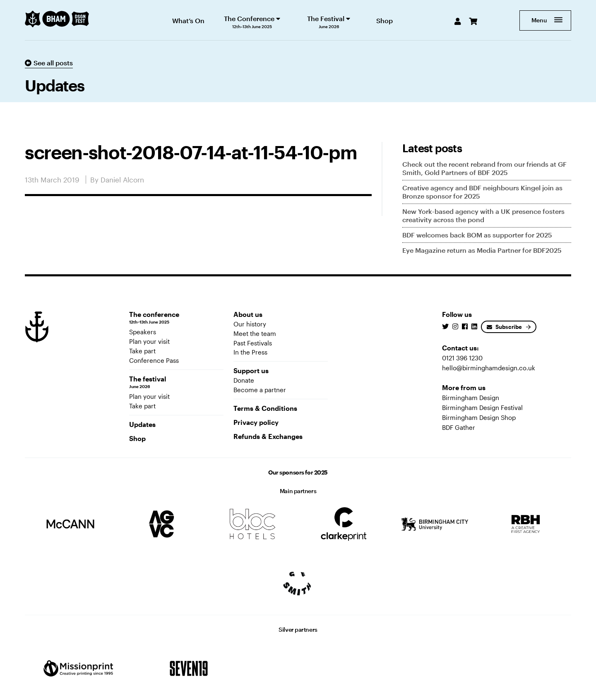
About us (248, 314)
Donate (244, 380)
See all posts (49, 63)
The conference (176, 318)
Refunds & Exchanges (268, 436)
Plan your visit (149, 341)
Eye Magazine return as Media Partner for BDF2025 (482, 250)
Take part (142, 351)
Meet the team (255, 333)
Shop (137, 438)
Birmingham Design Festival (482, 408)
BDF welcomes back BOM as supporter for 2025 (477, 235)
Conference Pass (154, 360)
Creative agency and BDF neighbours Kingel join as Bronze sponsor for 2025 (482, 192)
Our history (250, 324)
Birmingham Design (471, 398)
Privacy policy (256, 422)
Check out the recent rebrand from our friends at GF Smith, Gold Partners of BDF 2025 (484, 168)
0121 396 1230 (462, 358)
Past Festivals (253, 343)
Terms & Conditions (265, 408)
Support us (251, 370)
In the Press (250, 352)
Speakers (143, 332)
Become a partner (260, 390)
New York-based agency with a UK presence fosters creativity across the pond (483, 215)
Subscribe (504, 327)
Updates (142, 424)
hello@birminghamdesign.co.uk (489, 368)
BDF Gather (459, 427)
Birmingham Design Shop (479, 417)
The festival (176, 382)
